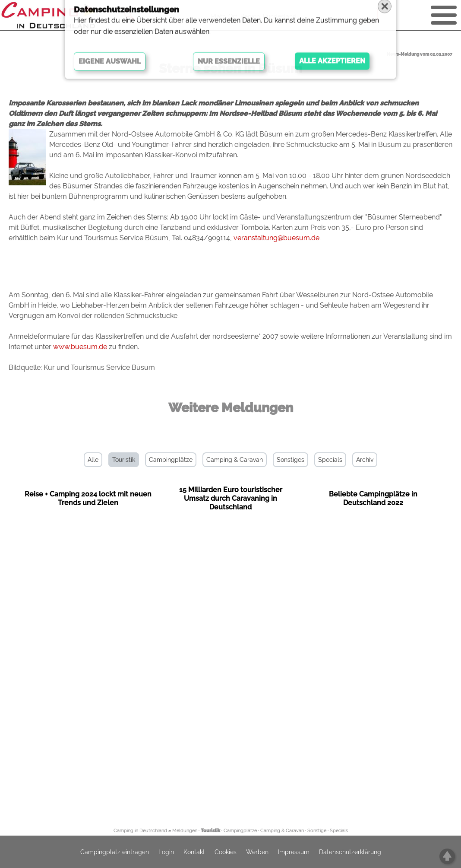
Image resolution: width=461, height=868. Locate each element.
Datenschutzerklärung (350, 852)
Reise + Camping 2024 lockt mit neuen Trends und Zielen (88, 498)
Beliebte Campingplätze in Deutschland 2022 (373, 498)
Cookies (226, 852)
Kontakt (194, 852)
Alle (93, 460)
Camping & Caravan (235, 460)
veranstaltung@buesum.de (276, 238)
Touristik (124, 460)
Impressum (294, 852)
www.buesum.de (80, 347)
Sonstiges (290, 460)
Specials (330, 460)
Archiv (365, 460)
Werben (257, 852)
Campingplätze (171, 460)
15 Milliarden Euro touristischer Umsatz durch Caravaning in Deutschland (231, 498)
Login (166, 852)
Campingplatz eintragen (115, 852)
